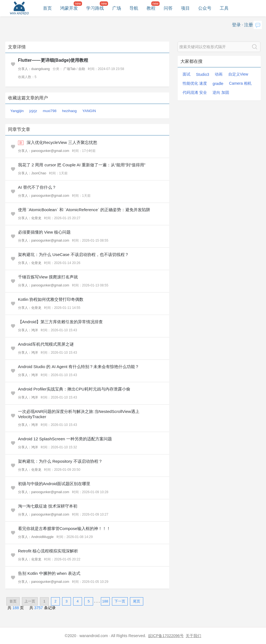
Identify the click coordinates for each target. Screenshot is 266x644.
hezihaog (69, 111)
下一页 (120, 601)
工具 (224, 8)
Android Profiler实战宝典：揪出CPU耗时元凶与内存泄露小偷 (74, 389)
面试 (186, 74)
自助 (82, 69)
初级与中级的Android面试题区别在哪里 (54, 484)
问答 (168, 8)
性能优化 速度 (195, 83)
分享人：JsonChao (32, 173)
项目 (185, 8)
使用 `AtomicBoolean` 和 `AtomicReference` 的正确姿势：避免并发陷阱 (84, 210)
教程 (151, 8)
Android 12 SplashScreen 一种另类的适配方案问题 (65, 439)
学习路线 (95, 8)
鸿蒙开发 (69, 8)
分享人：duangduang (34, 69)
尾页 (137, 601)
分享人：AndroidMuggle (36, 537)
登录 (236, 25)
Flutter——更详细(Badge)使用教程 (53, 60)
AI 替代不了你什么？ (37, 187)
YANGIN (89, 111)
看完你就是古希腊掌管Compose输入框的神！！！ (64, 528)
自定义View (238, 74)
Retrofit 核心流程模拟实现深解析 (48, 551)
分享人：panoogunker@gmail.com (44, 151)
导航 (134, 8)
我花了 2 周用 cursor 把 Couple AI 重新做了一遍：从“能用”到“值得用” (82, 165)
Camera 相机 (241, 83)
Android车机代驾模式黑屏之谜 (46, 344)
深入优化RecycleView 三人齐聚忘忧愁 (62, 142)
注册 (249, 25)
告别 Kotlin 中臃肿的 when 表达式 (49, 573)
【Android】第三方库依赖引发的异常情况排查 (61, 322)
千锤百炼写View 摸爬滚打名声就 (48, 277)
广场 (117, 8)
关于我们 (193, 636)
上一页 (30, 601)
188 (105, 601)
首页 (47, 8)
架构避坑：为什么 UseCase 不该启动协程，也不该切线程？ (73, 254)
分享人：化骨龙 (30, 218)
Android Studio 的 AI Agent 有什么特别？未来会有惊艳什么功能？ (79, 367)
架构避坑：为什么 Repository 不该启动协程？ (60, 461)
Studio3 (202, 74)
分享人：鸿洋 (28, 330)
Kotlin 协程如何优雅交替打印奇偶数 (51, 299)
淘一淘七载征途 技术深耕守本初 (48, 506)
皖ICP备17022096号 (166, 636)
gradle (218, 84)
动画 (219, 74)
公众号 (205, 8)
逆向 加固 (221, 92)
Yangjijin (17, 111)
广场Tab (69, 69)
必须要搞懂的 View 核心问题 (44, 232)
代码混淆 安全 (195, 92)
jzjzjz (33, 111)
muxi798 (49, 111)
